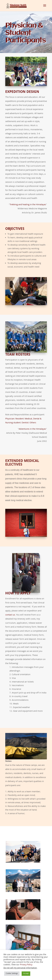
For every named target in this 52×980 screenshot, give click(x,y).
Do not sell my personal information (20, 968)
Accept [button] (26, 974)
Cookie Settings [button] (12, 974)
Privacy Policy (26, 965)
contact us (10, 599)
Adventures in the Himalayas (32, 418)
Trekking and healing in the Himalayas (28, 201)
